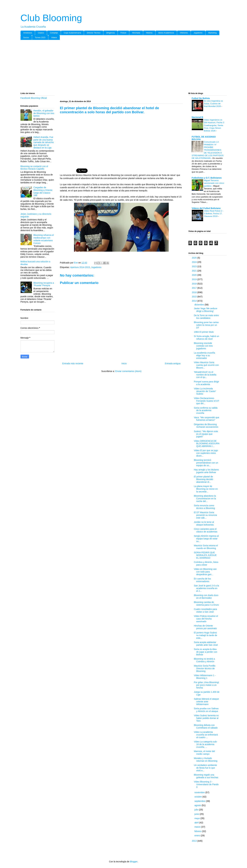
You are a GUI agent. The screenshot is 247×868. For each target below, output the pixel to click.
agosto (198, 805)
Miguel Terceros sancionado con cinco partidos (214, 183)
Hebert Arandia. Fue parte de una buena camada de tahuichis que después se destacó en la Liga (44, 142)
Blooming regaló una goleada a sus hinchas (206, 776)
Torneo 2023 (40, 38)
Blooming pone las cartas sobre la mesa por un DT (206, 325)
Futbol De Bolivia (201, 98)
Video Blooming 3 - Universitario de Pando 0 (206, 784)
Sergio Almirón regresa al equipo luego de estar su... (206, 539)
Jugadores (198, 33)
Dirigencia (110, 33)
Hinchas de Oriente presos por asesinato (205, 627)
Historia (149, 33)
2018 (195, 284)
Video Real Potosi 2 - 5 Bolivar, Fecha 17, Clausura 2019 (214, 214)
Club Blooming (51, 18)
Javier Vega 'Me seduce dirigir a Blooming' (205, 310)
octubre (198, 797)
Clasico (41, 33)
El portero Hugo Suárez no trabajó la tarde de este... (205, 635)
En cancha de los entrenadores (202, 580)
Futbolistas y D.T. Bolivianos (207, 178)
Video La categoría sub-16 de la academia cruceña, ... (205, 744)
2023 (195, 266)
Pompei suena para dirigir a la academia (206, 383)
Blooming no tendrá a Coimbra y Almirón (204, 660)
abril (197, 823)
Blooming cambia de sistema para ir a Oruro (206, 604)
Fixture (123, 33)
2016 (195, 292)
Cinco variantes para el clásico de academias (206, 530)
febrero (198, 831)
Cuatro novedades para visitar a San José (205, 610)
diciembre (200, 305)
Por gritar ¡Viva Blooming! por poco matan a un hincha (206, 685)
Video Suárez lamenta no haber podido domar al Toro (206, 718)
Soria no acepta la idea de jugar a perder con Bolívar (205, 652)
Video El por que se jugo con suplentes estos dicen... (206, 453)
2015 (195, 297)
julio (197, 810)
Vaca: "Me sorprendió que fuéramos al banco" (206, 419)
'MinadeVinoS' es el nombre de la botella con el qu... (205, 375)
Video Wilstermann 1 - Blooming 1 (205, 677)
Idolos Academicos (166, 33)
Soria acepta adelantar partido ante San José (206, 644)
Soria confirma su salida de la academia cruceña (206, 410)
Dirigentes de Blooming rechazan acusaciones (206, 426)
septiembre (200, 801)
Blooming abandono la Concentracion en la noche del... (205, 499)
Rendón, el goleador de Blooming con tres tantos (44, 113)
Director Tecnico (94, 33)
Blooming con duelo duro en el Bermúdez (206, 597)
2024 (195, 262)
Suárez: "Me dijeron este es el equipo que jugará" (206, 434)
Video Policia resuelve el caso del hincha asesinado (206, 619)
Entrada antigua (173, 363)
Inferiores (184, 33)
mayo (197, 818)
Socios (26, 38)
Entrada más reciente (73, 363)
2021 (195, 271)
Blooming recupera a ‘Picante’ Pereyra (44, 284)
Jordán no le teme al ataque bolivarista (204, 523)
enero (198, 836)
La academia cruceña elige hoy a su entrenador (204, 355)
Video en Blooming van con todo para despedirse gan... (205, 572)
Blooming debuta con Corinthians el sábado (206, 726)
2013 (195, 841)
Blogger (134, 862)
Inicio (124, 363)
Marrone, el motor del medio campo (204, 753)
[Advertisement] (115, 67)
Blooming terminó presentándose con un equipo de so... (206, 463)
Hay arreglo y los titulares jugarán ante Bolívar (206, 471)
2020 (195, 275)
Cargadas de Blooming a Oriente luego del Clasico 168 (43, 191)
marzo (198, 827)
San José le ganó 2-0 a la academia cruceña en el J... (206, 588)
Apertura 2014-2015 (80, 267)
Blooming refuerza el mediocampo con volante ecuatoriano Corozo (44, 239)
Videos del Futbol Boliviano (206, 208)
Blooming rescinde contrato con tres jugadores (203, 346)
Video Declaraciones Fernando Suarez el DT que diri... (206, 401)
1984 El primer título (204, 332)
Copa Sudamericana (72, 33)
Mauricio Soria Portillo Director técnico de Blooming (205, 668)
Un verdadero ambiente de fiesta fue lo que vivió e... (205, 768)
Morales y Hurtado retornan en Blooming (206, 760)
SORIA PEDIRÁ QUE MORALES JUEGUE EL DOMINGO (205, 555)
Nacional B (197, 117)
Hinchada (136, 33)
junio (197, 814)
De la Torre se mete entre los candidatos (206, 317)
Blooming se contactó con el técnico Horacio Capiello (34, 168)
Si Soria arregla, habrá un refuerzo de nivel (206, 338)
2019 (195, 279)
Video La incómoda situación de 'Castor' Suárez (205, 391)
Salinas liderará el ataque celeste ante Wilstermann (206, 702)
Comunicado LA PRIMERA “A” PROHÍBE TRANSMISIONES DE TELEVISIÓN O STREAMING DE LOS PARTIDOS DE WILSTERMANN (208, 150)
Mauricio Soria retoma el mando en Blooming (206, 547)
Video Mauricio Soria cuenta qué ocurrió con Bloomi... (206, 365)
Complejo (54, 33)
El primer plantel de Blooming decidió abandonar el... (203, 479)
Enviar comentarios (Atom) (128, 371)
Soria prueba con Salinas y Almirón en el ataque (206, 710)
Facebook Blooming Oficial (34, 98)
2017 (195, 288)
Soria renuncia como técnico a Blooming (204, 507)
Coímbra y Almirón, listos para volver (206, 563)
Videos (54, 38)
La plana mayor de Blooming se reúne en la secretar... (206, 489)
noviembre (200, 792)
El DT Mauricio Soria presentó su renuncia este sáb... (205, 515)
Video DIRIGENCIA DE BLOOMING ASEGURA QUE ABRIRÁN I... (207, 444)
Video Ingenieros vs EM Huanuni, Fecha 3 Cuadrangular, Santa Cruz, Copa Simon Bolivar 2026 (214, 125)
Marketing (213, 33)
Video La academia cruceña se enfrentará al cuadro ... (206, 735)
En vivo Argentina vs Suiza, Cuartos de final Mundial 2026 (213, 104)
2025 (195, 258)
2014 (195, 301)
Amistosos (28, 33)
